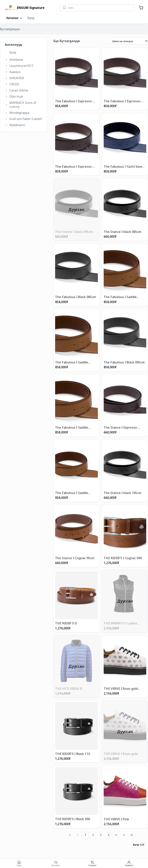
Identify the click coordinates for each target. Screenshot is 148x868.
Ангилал (15, 18)
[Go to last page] (132, 835)
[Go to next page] (124, 835)
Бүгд (31, 18)
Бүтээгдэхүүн (10, 29)
